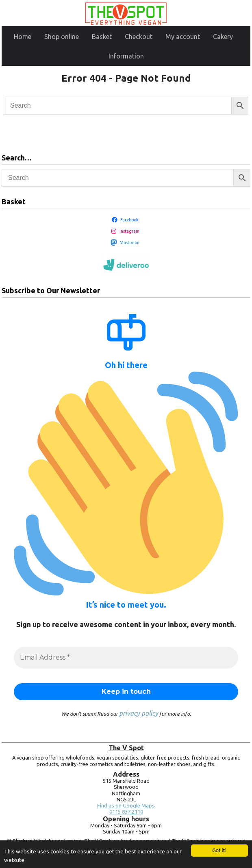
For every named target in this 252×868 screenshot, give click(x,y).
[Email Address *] (126, 658)
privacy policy (139, 713)
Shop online (62, 37)
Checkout (139, 37)
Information (126, 56)
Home (23, 37)
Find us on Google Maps (126, 806)
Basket (102, 37)
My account (183, 37)
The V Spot (126, 748)
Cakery (223, 37)
